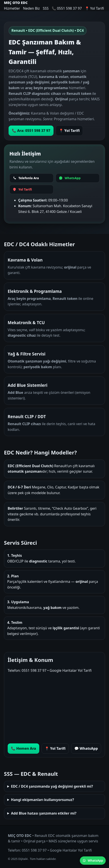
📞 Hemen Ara (23, 748)
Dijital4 (23, 859)
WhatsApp (93, 860)
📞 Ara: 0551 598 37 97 (31, 131)
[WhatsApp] (78, 178)
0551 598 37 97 (34, 670)
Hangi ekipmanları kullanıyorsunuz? (42, 800)
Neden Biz (31, 8)
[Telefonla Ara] (31, 178)
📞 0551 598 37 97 (67, 8)
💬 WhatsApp (86, 748)
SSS (46, 8)
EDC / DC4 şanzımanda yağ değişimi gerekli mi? (52, 786)
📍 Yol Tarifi (94, 8)
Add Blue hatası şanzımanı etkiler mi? (44, 813)
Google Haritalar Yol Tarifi (71, 670)
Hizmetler (12, 8)
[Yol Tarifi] (31, 189)
